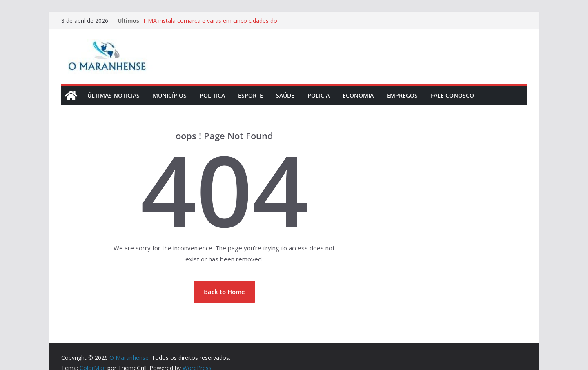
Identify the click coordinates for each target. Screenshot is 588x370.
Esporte (251, 95)
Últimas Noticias (114, 95)
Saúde (285, 95)
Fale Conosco (452, 95)
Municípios (170, 95)
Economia (358, 95)
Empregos (402, 95)
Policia (318, 95)
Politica (212, 95)
